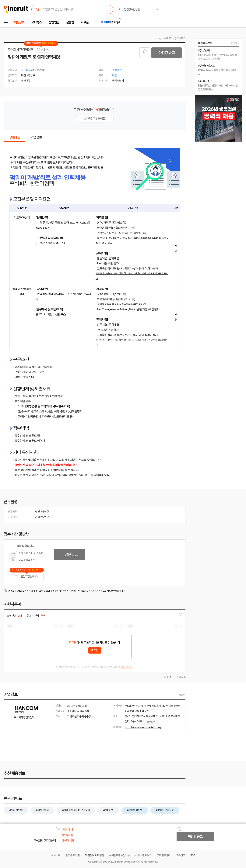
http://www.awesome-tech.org (143, 727)
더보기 (182, 695)
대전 (37, 512)
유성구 (45, 512)
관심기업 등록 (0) (26, 577)
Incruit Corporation (127, 862)
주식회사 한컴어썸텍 (21, 50)
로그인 (72, 643)
